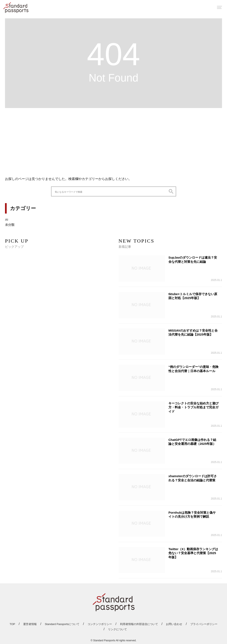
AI (7, 219)
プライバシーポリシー (204, 624)
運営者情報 (30, 624)
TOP (12, 624)
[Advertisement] (113, 141)
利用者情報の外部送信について (139, 624)
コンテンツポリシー (100, 624)
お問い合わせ (174, 624)
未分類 (10, 225)
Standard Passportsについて (62, 624)
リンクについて (117, 629)
